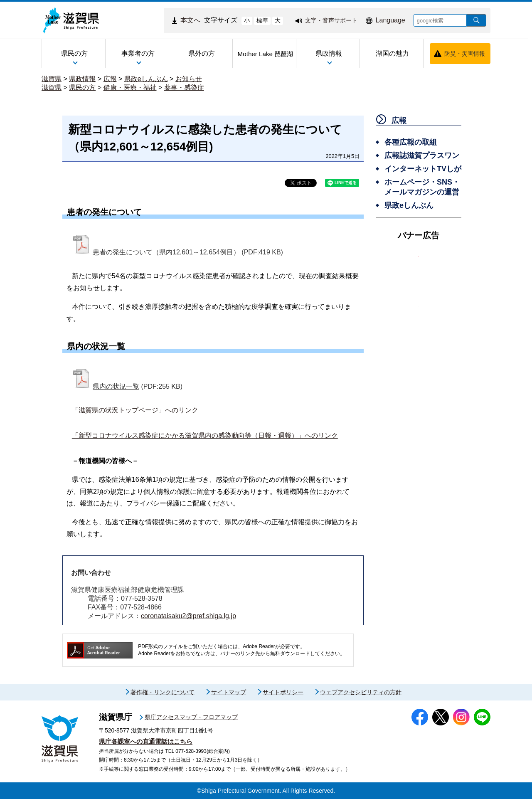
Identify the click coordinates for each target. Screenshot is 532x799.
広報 (110, 79)
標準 (262, 20)
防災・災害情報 (465, 54)
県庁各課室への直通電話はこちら (146, 741)
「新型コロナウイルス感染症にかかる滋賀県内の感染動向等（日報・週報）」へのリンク (205, 435)
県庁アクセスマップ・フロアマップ (191, 717)
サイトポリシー (283, 692)
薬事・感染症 (184, 88)
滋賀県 (52, 79)
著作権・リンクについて (163, 692)
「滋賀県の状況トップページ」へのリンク (135, 410)
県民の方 (82, 88)
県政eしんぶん (146, 79)
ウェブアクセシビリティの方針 (361, 692)
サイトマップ (229, 692)
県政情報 (82, 79)
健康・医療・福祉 (130, 88)
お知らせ (189, 79)
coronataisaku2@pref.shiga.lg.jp (188, 616)
